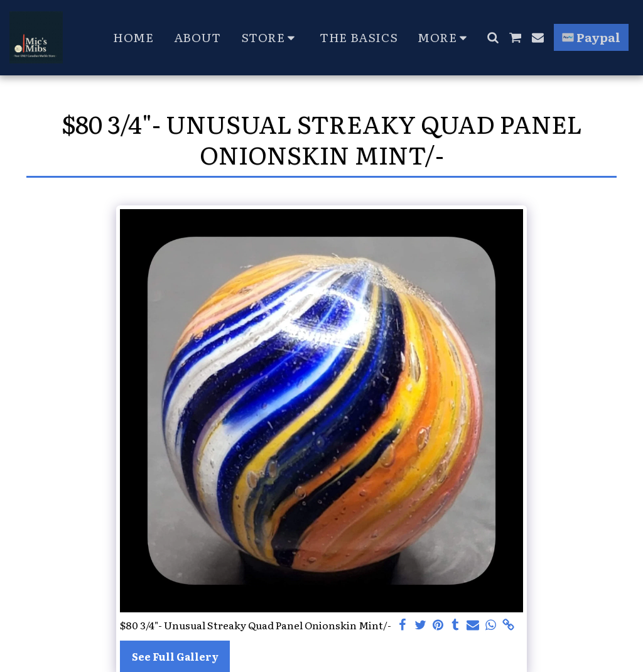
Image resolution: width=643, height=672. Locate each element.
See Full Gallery (175, 656)
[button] (493, 37)
